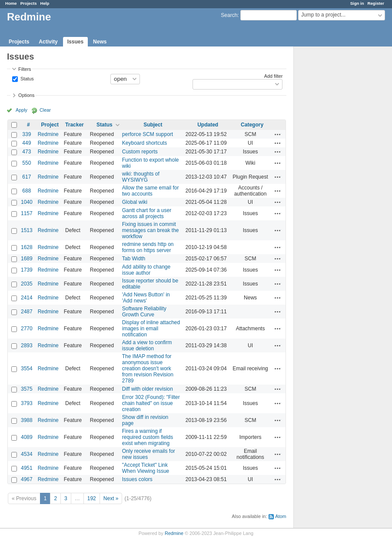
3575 (27, 389)
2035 (27, 284)
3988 (27, 420)
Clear (45, 110)
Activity (48, 42)
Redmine (48, 134)
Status (27, 78)
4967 (27, 479)
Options (26, 95)
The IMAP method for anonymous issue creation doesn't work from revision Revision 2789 (148, 369)
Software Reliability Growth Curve (144, 312)
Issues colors (137, 479)
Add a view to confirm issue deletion (147, 345)
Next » (111, 498)
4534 (27, 454)
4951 (27, 468)
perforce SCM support (148, 134)
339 (27, 134)
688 (27, 191)
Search (229, 15)
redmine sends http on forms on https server (148, 247)
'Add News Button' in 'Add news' (146, 298)
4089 (27, 437)
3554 (27, 369)
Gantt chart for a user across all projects (147, 213)
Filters (25, 69)
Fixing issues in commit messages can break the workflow (151, 230)
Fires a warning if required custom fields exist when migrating (148, 437)
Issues (75, 42)
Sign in (357, 3)
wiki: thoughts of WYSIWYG (141, 177)
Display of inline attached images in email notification (151, 329)
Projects (29, 3)
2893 (27, 345)
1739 (27, 270)
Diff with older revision (148, 389)
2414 (27, 298)
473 (27, 152)
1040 (27, 202)
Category (252, 125)
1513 (27, 230)
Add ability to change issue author (146, 270)
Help (45, 3)
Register (376, 3)
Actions (278, 134)
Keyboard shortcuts (145, 143)
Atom (281, 516)
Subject (153, 125)
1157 (27, 213)
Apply (22, 110)
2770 (27, 329)
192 (92, 498)
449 (27, 143)
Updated (208, 125)
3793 (27, 403)
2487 (27, 312)
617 (27, 177)
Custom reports (140, 152)
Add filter (274, 76)
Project (50, 125)
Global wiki (135, 202)
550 (27, 163)
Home (11, 3)
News (100, 42)
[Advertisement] (337, 183)
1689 (27, 259)
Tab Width (134, 259)
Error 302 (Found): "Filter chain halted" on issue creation (151, 403)
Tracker (75, 125)
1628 (27, 247)
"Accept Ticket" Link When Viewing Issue (146, 468)
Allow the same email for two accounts (151, 191)
